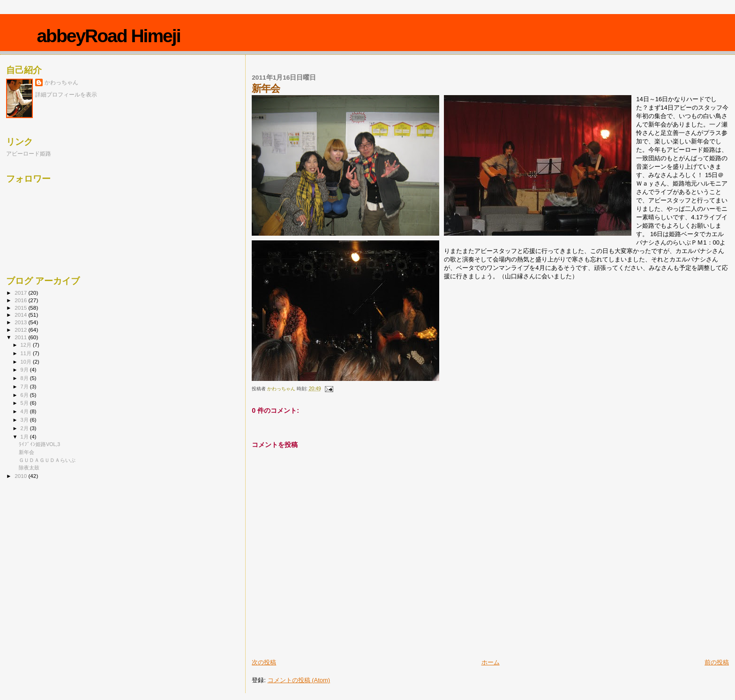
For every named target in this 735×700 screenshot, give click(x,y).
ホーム (491, 662)
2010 (21, 476)
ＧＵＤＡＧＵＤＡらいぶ (47, 460)
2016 (21, 300)
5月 (25, 403)
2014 (21, 315)
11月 (27, 353)
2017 (21, 293)
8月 (25, 378)
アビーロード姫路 (29, 153)
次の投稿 (264, 662)
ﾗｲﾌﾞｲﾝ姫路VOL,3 (39, 444)
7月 (25, 387)
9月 (25, 370)
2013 (21, 322)
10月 (27, 362)
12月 (27, 345)
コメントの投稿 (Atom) (299, 680)
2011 (21, 337)
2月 (25, 428)
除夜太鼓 (29, 468)
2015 (21, 308)
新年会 (26, 452)
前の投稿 (717, 662)
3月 (25, 420)
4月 (25, 411)
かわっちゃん (61, 82)
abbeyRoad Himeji (108, 36)
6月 (25, 395)
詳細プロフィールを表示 (66, 95)
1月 (25, 437)
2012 (21, 330)
